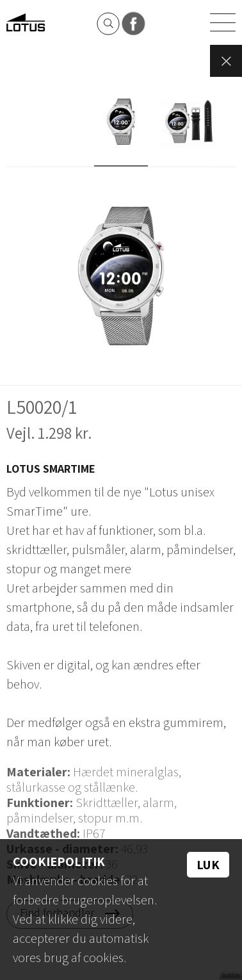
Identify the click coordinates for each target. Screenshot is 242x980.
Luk (208, 865)
